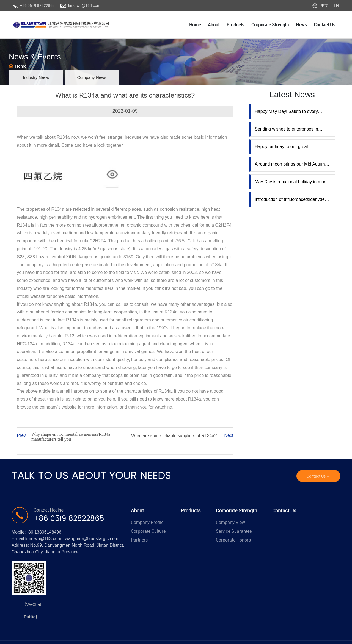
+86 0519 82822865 (37, 5)
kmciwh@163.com (84, 5)
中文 (325, 5)
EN (336, 5)
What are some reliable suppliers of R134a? (174, 436)
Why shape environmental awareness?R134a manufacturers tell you (71, 437)
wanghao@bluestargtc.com (92, 539)
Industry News (36, 77)
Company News (92, 77)
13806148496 (48, 532)
